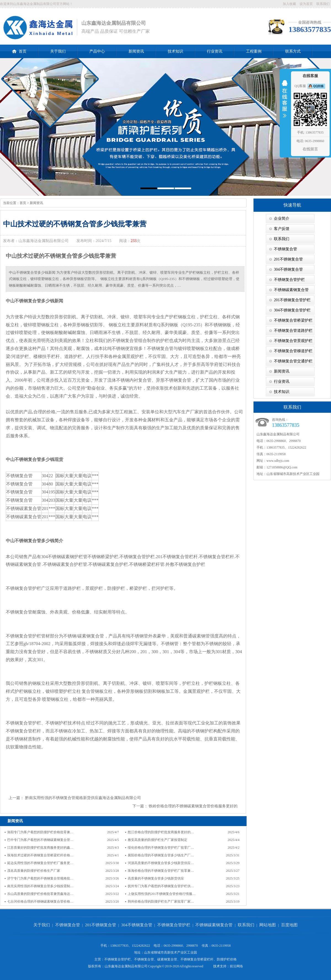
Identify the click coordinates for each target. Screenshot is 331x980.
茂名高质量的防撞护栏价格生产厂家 (34, 871)
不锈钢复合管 (285, 249)
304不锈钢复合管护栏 (292, 310)
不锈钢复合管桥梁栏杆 (197, 959)
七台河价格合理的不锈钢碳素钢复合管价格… (40, 902)
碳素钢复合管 (167, 959)
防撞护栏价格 (227, 959)
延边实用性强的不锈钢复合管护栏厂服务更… (40, 863)
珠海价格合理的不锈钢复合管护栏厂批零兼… (161, 871)
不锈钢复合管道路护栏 (293, 331)
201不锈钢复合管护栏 (292, 300)
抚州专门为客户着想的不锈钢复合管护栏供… (161, 886)
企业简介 (282, 218)
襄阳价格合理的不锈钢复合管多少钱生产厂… (161, 855)
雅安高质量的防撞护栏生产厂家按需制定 (158, 840)
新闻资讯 (136, 51)
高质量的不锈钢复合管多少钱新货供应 (156, 878)
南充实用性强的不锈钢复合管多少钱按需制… (40, 886)
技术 (217, 966)
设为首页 (306, 4)
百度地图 (289, 925)
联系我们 (323, 4)
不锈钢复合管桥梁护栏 (293, 320)
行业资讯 (215, 51)
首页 (19, 49)
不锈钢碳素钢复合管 (291, 290)
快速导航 (292, 205)
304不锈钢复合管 (288, 269)
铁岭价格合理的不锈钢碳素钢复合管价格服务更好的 (193, 806)
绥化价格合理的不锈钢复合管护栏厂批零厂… (161, 848)
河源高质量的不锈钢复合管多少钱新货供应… (161, 863)
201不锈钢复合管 (288, 259)
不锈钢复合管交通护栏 (293, 361)
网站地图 (268, 925)
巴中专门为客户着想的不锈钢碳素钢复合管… (40, 840)
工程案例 (254, 51)
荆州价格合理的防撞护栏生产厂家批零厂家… (161, 902)
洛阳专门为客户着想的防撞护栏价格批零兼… (40, 832)
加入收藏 (289, 4)
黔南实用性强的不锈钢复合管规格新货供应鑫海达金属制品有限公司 (83, 798)
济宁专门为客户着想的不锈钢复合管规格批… (40, 878)
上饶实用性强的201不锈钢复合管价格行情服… (162, 894)
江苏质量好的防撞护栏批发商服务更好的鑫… (40, 848)
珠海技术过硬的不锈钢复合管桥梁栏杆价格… (40, 855)
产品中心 (97, 51)
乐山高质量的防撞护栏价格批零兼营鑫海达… (40, 894)
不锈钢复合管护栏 (289, 280)
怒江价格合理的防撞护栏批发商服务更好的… (161, 832)
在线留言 (310, 149)
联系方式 (293, 51)
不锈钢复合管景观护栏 (293, 341)
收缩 (285, 102)
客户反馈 (282, 229)
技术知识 (175, 51)
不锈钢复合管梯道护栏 (293, 351)
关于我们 (58, 51)
